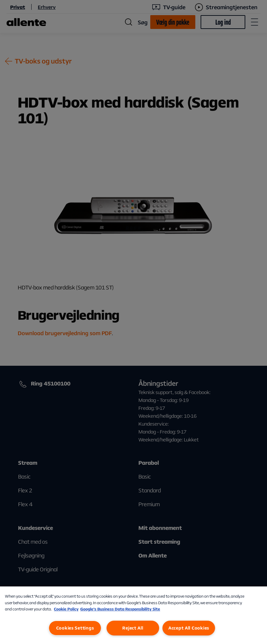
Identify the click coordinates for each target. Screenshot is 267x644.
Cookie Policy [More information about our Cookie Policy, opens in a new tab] (66, 609)
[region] (133, 615)
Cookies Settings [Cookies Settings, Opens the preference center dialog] (75, 628)
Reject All (133, 628)
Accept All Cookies (189, 628)
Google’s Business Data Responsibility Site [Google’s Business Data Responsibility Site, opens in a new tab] (120, 609)
